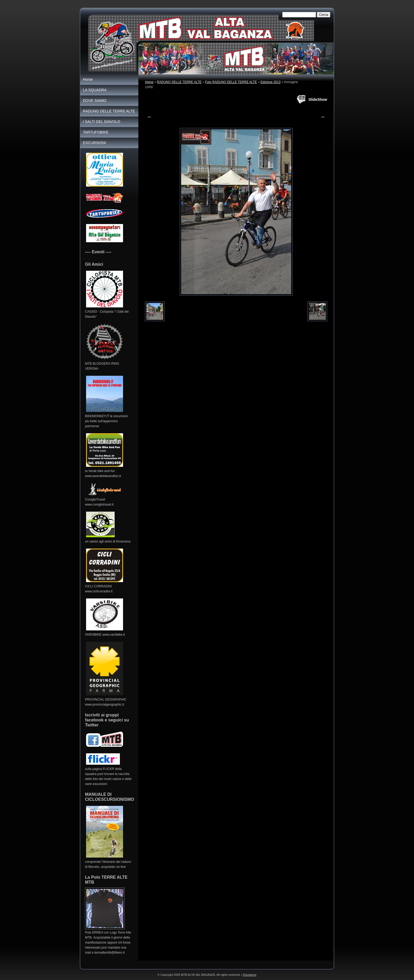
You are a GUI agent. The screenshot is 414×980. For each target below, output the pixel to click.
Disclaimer (250, 975)
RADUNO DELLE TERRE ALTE (179, 82)
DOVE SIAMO (95, 101)
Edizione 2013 (270, 82)
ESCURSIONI (94, 143)
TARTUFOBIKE (96, 132)
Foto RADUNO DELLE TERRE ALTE (231, 82)
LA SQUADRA (95, 90)
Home (149, 82)
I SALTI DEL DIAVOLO (102, 122)
